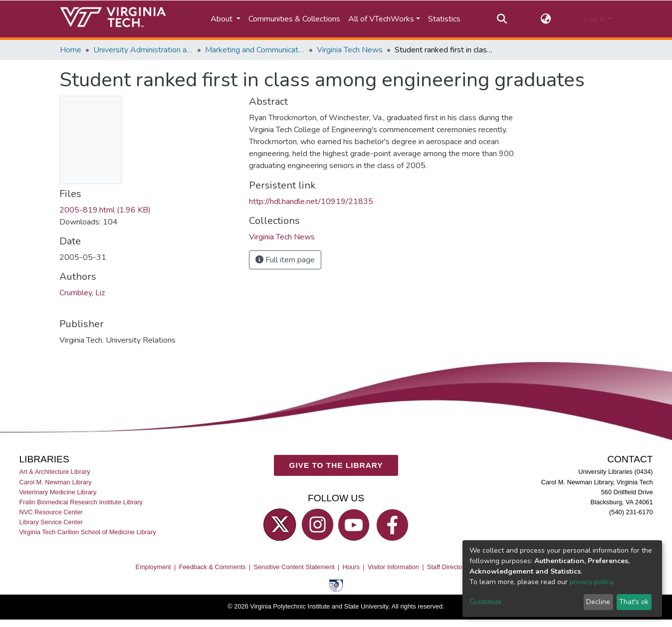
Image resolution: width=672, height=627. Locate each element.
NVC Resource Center (51, 512)
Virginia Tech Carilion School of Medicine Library (87, 532)
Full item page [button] (285, 260)
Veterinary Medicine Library (58, 492)
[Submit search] (502, 19)
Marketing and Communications (255, 50)
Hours (351, 566)
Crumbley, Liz (82, 293)
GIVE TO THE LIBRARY (336, 465)
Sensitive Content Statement (294, 566)
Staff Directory (447, 566)
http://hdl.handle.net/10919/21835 (311, 202)
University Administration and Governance (143, 50)
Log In (595, 19)
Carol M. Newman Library (55, 482)
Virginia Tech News (350, 50)
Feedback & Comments (213, 566)
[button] (546, 19)
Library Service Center (51, 522)
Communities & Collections (294, 19)
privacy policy (591, 582)
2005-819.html (105, 210)
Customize (486, 602)
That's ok (634, 602)
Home (71, 50)
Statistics (444, 19)
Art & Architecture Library (54, 472)
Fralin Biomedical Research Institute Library (81, 502)
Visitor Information (393, 566)
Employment (153, 566)
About (223, 19)
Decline (598, 602)
